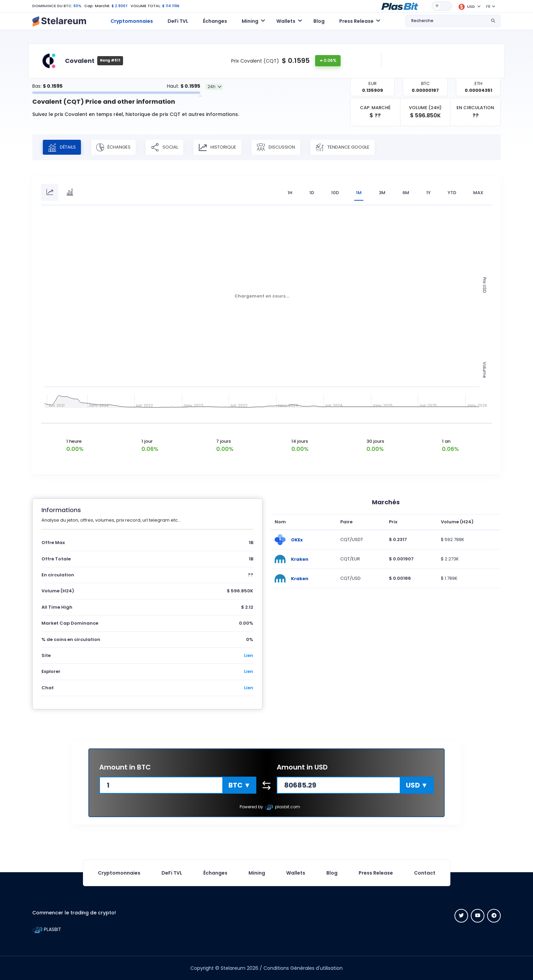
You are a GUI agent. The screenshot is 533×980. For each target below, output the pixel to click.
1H (290, 193)
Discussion (276, 147)
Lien (249, 655)
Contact (425, 873)
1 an (446, 441)
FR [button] (488, 6)
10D (335, 193)
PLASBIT (47, 929)
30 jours (375, 441)
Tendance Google (342, 147)
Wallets (296, 873)
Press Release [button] (356, 21)
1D (312, 193)
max (478, 193)
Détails (62, 147)
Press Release (376, 873)
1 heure (74, 441)
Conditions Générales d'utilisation (303, 968)
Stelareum (233, 968)
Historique (217, 147)
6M (406, 193)
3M (382, 193)
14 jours (300, 441)
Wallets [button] (286, 21)
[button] (400, 6)
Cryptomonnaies (132, 21)
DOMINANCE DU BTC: (52, 6)
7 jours (223, 441)
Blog (319, 21)
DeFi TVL (178, 21)
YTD (452, 193)
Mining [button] (250, 21)
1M (359, 193)
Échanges (215, 21)
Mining (257, 873)
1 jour (147, 441)
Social (165, 147)
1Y (428, 193)
